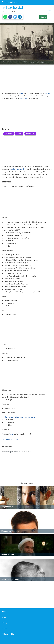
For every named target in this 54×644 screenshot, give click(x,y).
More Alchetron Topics (10, 439)
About (4, 612)
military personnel (17, 169)
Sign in (43, 17)
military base (24, 99)
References (30, 134)
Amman (27, 417)
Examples (8, 134)
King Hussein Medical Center (14, 417)
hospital (21, 93)
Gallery (19, 134)
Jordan (34, 417)
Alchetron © (8, 634)
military (47, 93)
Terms (4, 617)
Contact (5, 628)
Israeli (12, 434)
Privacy (5, 623)
